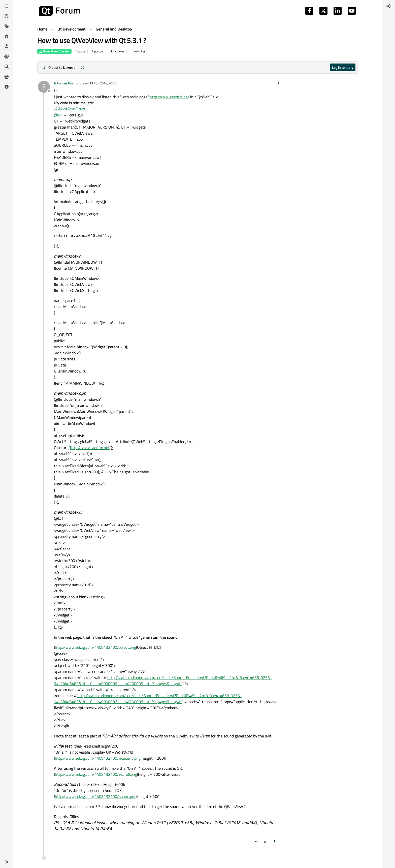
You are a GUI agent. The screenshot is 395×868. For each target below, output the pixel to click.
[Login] (388, 6)
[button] (7, 862)
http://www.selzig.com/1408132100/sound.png (96, 796)
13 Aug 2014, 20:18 (103, 83)
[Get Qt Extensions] (7, 77)
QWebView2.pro (69, 109)
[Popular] (7, 36)
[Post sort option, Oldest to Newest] (58, 67)
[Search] (7, 67)
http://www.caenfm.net (169, 97)
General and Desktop (54, 51)
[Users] (7, 46)
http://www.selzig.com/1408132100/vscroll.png (96, 774)
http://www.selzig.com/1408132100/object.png (95, 647)
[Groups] (7, 56)
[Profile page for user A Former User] (44, 87)
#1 (277, 83)
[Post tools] (275, 842)
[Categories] (7, 6)
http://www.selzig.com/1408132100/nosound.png (98, 758)
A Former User (64, 83)
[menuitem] (388, 6)
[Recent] (7, 16)
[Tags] (7, 26)
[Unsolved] (7, 87)
